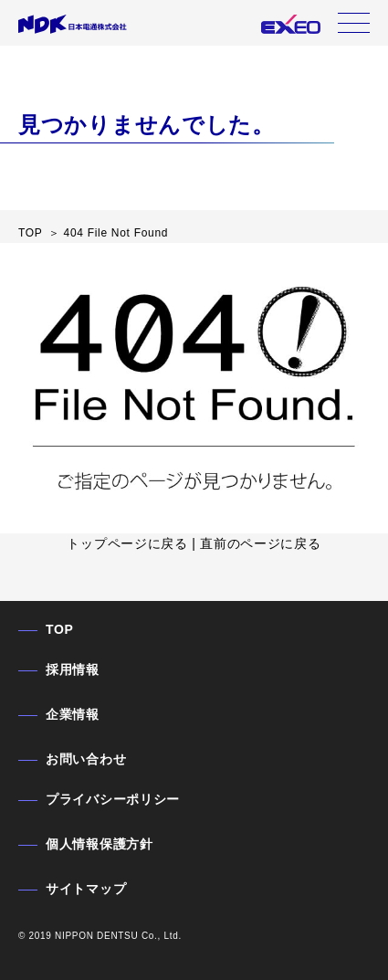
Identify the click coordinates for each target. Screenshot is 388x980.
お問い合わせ (86, 759)
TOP (60, 629)
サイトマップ (86, 889)
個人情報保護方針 (100, 844)
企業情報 (73, 714)
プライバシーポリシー (113, 799)
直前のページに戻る (260, 543)
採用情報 (73, 669)
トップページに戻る (127, 543)
